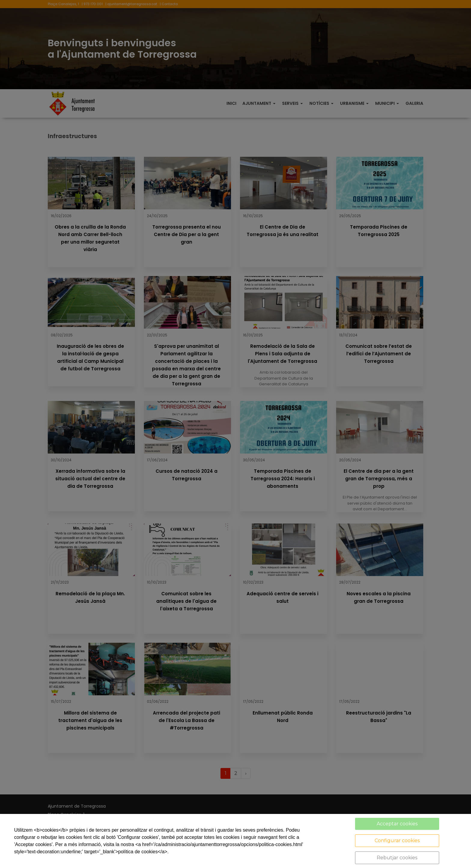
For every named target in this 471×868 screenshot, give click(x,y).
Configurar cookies (397, 841)
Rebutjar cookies (397, 858)
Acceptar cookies (397, 824)
